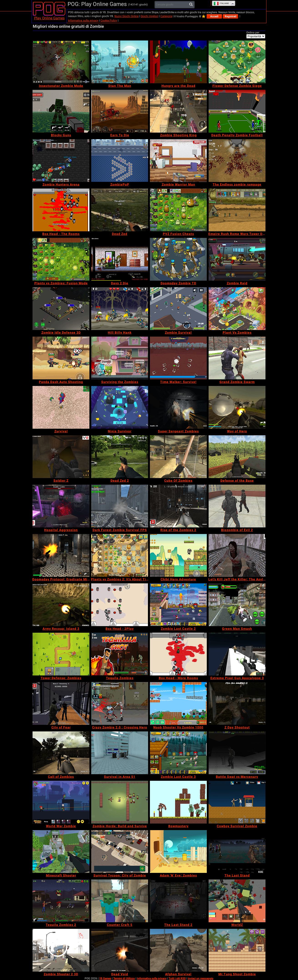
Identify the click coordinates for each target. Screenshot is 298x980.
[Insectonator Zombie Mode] (61, 62)
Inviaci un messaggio (201, 978)
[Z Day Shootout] (237, 703)
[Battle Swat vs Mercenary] (237, 753)
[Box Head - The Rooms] (61, 210)
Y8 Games (105, 978)
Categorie (166, 16)
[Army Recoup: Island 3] (61, 605)
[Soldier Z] (61, 457)
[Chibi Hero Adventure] (178, 555)
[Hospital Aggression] (61, 506)
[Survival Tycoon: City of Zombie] (120, 852)
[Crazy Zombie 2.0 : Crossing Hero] (120, 703)
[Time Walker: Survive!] (178, 358)
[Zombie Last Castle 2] (178, 605)
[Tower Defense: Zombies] (61, 654)
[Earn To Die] (120, 111)
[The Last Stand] (237, 852)
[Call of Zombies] (61, 753)
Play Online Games (49, 18)
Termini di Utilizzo (124, 978)
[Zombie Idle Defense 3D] (61, 309)
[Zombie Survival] (178, 309)
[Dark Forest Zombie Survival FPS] (120, 506)
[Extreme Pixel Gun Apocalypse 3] (237, 654)
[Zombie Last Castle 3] (178, 753)
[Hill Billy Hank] (120, 309)
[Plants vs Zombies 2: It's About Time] (120, 555)
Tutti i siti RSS (177, 978)
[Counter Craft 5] (120, 901)
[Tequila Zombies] (120, 654)
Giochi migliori (149, 16)
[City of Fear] (61, 703)
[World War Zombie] (61, 802)
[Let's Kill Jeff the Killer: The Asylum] (237, 555)
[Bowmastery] (178, 802)
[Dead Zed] (120, 210)
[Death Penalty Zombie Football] (237, 111)
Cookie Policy (109, 20)
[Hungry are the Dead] (178, 62)
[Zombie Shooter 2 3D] (61, 950)
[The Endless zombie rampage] (237, 161)
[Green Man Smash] (237, 605)
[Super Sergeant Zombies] (178, 407)
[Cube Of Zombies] (178, 457)
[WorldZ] (237, 901)
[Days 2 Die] (120, 259)
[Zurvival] (61, 407)
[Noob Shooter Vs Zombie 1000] (178, 703)
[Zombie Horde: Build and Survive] (120, 802)
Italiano (221, 3)
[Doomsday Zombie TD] (178, 259)
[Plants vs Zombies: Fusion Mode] (61, 259)
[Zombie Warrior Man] (178, 161)
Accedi (214, 16)
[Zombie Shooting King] (178, 111)
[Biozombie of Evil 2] (237, 506)
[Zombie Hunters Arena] (61, 161)
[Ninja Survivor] (120, 407)
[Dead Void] (120, 950)
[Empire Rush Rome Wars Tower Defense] (237, 210)
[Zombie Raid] (237, 259)
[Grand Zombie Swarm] (237, 358)
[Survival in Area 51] (120, 753)
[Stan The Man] (120, 62)
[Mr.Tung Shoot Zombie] (237, 950)
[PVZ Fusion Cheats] (178, 210)
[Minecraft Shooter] (61, 852)
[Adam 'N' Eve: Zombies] (178, 852)
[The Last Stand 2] (178, 901)
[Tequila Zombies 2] (61, 901)
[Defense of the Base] (237, 457)
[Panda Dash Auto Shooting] (61, 358)
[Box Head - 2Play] (120, 605)
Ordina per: (253, 33)
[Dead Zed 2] (120, 457)
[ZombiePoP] (120, 161)
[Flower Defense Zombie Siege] (237, 62)
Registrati (231, 16)
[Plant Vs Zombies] (237, 309)
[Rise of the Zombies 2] (178, 506)
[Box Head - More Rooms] (178, 654)
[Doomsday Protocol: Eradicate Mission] (61, 555)
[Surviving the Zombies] (120, 358)
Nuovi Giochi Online (126, 16)
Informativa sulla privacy (83, 20)
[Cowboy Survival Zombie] (237, 802)
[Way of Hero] (237, 407)
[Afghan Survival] (178, 950)
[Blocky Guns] (61, 111)
